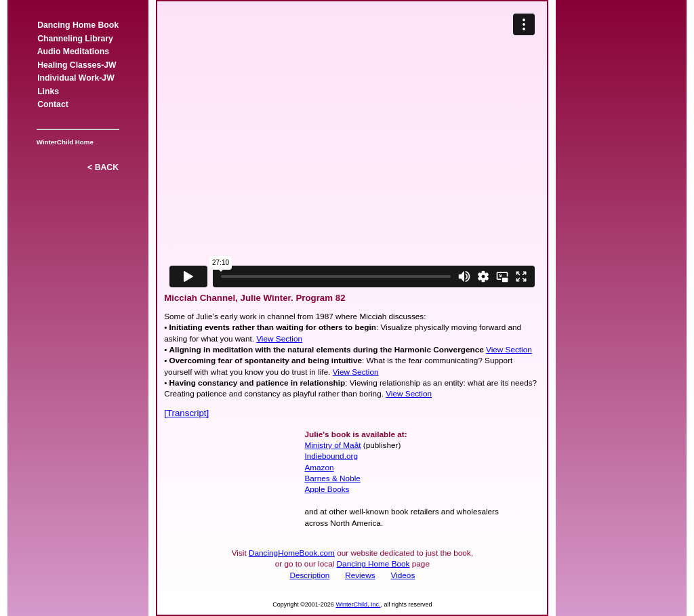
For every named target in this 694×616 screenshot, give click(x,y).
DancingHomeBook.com (292, 553)
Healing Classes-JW (77, 65)
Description (309, 575)
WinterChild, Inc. (358, 604)
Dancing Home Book (78, 25)
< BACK (103, 167)
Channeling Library (75, 39)
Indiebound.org (331, 456)
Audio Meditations (73, 52)
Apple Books (327, 489)
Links (48, 91)
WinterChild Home (63, 142)
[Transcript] (186, 413)
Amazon (319, 467)
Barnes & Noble (332, 478)
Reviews (360, 575)
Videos (403, 575)
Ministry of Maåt (332, 445)
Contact (53, 104)
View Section (279, 338)
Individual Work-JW (76, 78)
